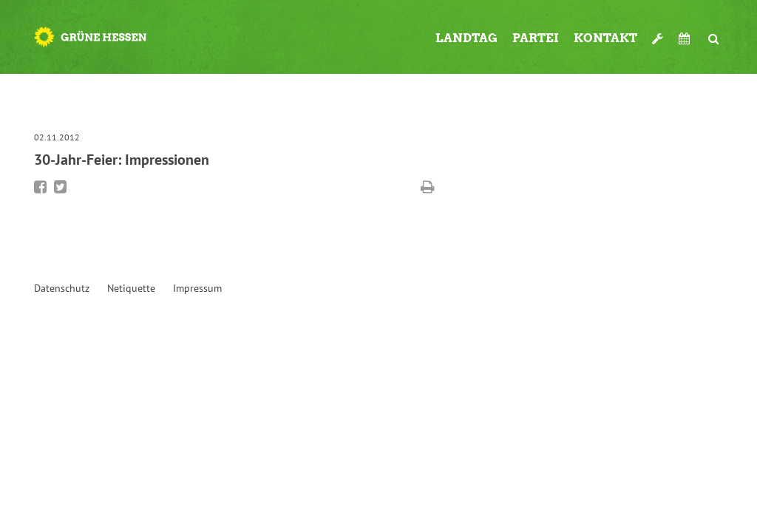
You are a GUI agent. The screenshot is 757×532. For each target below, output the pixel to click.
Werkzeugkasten (658, 33)
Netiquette (131, 288)
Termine (686, 38)
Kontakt (605, 38)
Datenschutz (62, 288)
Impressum (197, 288)
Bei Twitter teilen (60, 187)
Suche (714, 33)
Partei (536, 38)
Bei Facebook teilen (40, 187)
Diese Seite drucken (428, 187)
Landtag (466, 38)
